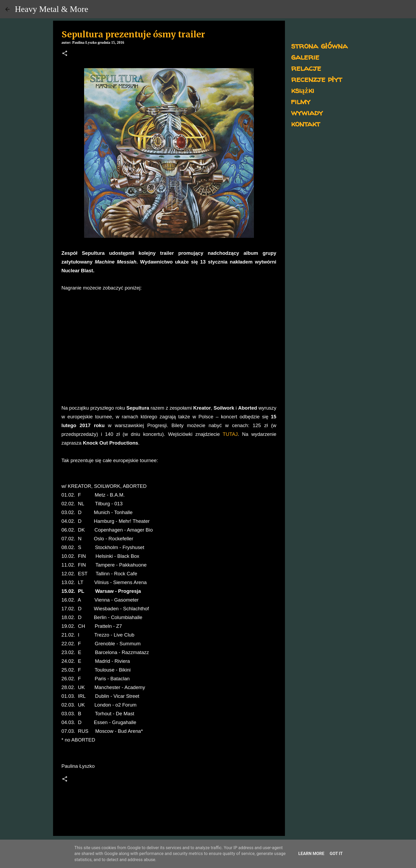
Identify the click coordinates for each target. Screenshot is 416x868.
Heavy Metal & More (51, 9)
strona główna (319, 45)
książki (303, 90)
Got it (336, 854)
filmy (301, 101)
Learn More (311, 854)
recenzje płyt (317, 79)
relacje (306, 68)
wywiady (307, 112)
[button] (65, 54)
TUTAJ (230, 434)
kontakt (305, 123)
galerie (305, 57)
